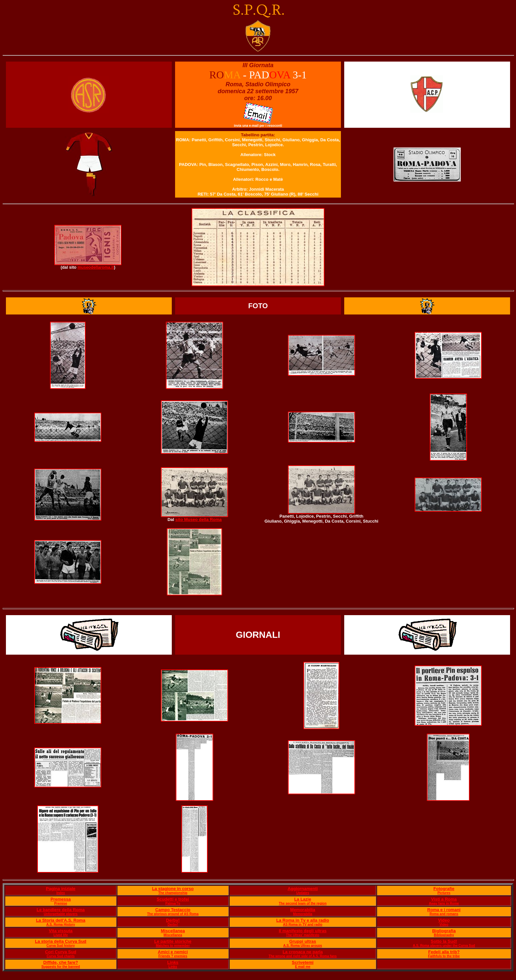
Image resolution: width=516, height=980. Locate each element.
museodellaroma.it (96, 267)
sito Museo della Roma (199, 519)
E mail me (303, 967)
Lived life (61, 935)
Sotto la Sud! (444, 941)
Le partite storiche (173, 941)
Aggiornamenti (303, 889)
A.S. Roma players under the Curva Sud (444, 946)
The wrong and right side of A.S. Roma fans (303, 956)
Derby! (173, 920)
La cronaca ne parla (303, 952)
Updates (303, 893)
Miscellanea (173, 931)
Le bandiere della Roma (61, 910)
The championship (173, 893)
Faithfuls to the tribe (444, 956)
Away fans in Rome (444, 903)
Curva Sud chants (61, 956)
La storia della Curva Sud (61, 941)
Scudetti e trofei (173, 899)
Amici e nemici (173, 952)
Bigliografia (444, 931)
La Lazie (303, 899)
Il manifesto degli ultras (303, 931)
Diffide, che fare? (61, 962)
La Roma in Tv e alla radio (303, 920)
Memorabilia (303, 910)
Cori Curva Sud (61, 952)
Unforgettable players (61, 914)
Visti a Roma (444, 899)
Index (61, 893)
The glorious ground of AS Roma (173, 914)
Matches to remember (173, 946)
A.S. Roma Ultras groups (303, 946)
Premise (61, 903)
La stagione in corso (173, 889)
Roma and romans (444, 914)
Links (173, 962)
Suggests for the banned (61, 967)
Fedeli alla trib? (444, 952)
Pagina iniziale (61, 889)
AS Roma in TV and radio (303, 925)
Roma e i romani (444, 910)
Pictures (444, 893)
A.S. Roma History (61, 925)
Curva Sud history (61, 946)
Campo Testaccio (173, 910)
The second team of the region (303, 903)
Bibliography (444, 935)
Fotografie (444, 889)
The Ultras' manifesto (303, 935)
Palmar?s (173, 903)
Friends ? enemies (173, 956)
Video (444, 920)
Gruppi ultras (303, 941)
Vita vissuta (61, 931)
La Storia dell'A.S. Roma (61, 920)
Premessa (61, 899)
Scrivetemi (303, 962)
